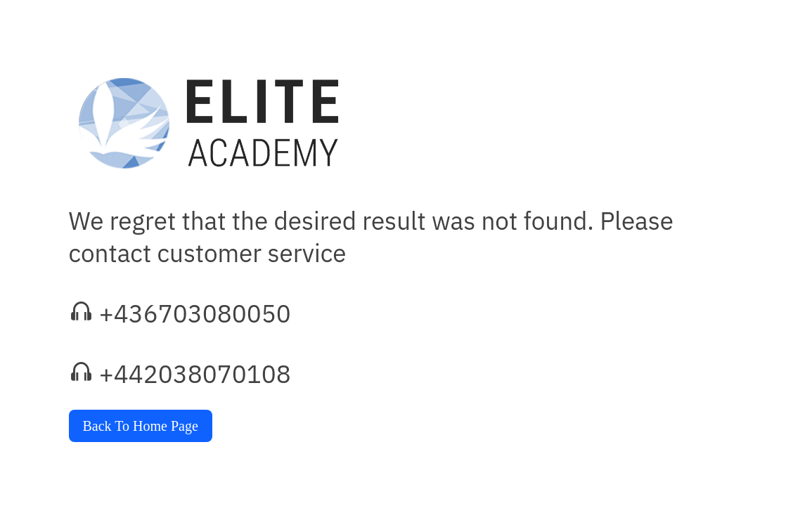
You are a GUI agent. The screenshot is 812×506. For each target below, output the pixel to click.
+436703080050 (195, 313)
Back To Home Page (141, 426)
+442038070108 (195, 374)
